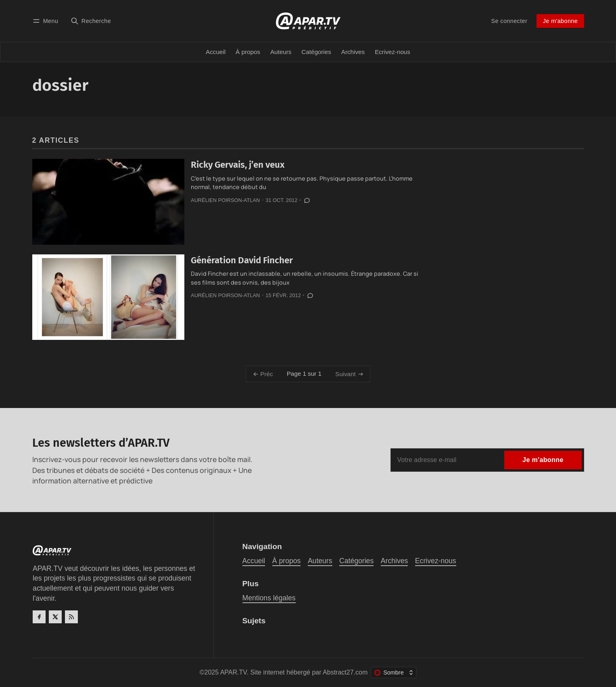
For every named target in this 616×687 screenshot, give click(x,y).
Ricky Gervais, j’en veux (238, 165)
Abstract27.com (345, 672)
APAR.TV (234, 672)
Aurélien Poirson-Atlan (225, 200)
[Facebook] (39, 617)
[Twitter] (55, 617)
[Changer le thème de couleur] (394, 672)
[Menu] (47, 21)
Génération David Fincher (242, 260)
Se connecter (510, 21)
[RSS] (71, 617)
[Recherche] (91, 21)
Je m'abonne (560, 21)
